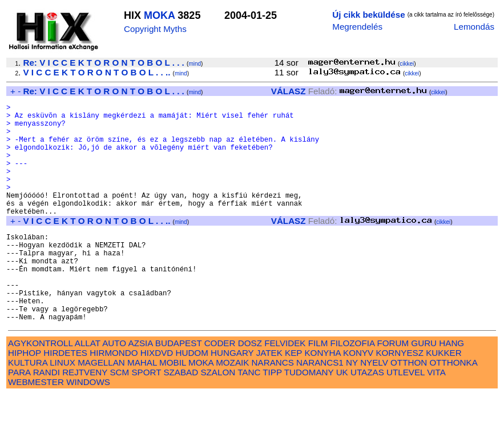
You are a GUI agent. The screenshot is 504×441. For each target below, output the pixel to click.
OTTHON (409, 409)
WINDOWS (88, 428)
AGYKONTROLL (40, 389)
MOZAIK (232, 409)
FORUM (393, 389)
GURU (424, 389)
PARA (19, 418)
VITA (436, 418)
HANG (451, 389)
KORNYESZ (400, 399)
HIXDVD (157, 399)
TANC (249, 418)
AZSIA (141, 389)
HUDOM (191, 399)
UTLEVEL (406, 418)
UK (342, 418)
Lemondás (474, 27)
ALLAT (88, 389)
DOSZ (250, 389)
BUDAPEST (179, 389)
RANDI (47, 418)
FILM (318, 389)
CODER (220, 389)
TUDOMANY (309, 418)
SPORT (146, 418)
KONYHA (322, 399)
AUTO (114, 389)
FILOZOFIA (353, 389)
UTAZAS (367, 418)
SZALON (218, 418)
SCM (119, 418)
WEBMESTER (36, 428)
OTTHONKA (453, 409)
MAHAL (142, 409)
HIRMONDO (114, 399)
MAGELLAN (101, 409)
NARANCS (273, 409)
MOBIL (173, 409)
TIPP (272, 418)
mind (195, 64)
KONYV (358, 399)
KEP (293, 399)
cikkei (407, 64)
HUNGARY (232, 399)
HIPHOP (25, 399)
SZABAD (181, 418)
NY (352, 409)
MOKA (159, 15)
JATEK (269, 399)
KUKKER (443, 399)
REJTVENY (85, 418)
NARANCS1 (320, 409)
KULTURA (28, 409)
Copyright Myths (155, 29)
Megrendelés (357, 27)
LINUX (63, 409)
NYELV (374, 409)
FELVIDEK (285, 389)
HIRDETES (65, 399)
